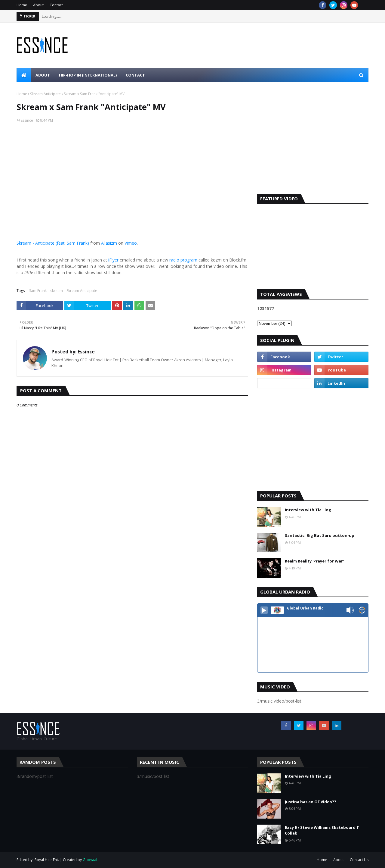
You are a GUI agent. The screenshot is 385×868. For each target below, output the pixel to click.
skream (57, 291)
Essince (27, 120)
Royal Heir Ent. (47, 860)
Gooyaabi (91, 860)
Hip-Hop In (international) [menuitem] (88, 75)
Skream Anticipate (45, 94)
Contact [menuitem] (135, 75)
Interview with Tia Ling (308, 510)
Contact (56, 5)
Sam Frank (38, 291)
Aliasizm (109, 243)
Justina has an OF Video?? (311, 802)
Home (22, 5)
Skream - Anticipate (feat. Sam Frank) (53, 243)
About (38, 5)
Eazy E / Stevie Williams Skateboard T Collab (322, 830)
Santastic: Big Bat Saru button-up (320, 535)
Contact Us (359, 860)
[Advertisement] (313, 143)
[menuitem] (24, 75)
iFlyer (113, 260)
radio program (183, 260)
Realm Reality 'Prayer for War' (314, 561)
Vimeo (131, 243)
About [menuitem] (43, 75)
